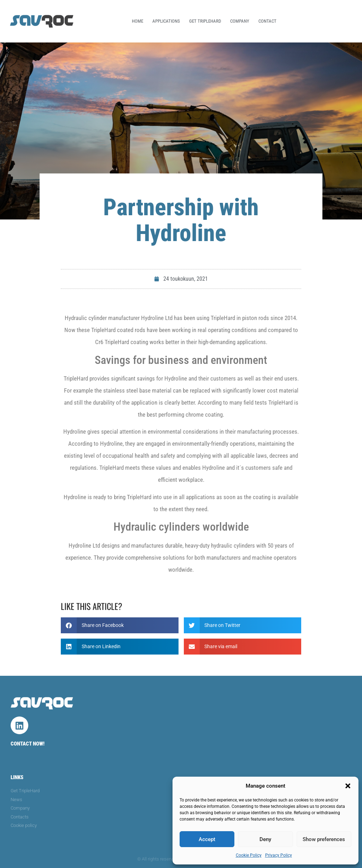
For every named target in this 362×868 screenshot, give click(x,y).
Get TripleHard (205, 21)
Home (138, 21)
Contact (267, 21)
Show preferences (324, 839)
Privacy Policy (279, 855)
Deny (265, 839)
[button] (348, 786)
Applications (166, 21)
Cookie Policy (249, 855)
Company (240, 21)
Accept (207, 839)
